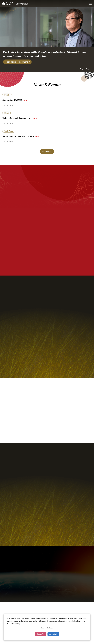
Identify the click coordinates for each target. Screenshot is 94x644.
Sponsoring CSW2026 (12, 100)
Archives (47, 151)
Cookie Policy (14, 624)
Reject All (40, 634)
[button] (90, 4)
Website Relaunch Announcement (18, 118)
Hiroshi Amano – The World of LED (18, 136)
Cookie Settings (47, 628)
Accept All (53, 634)
